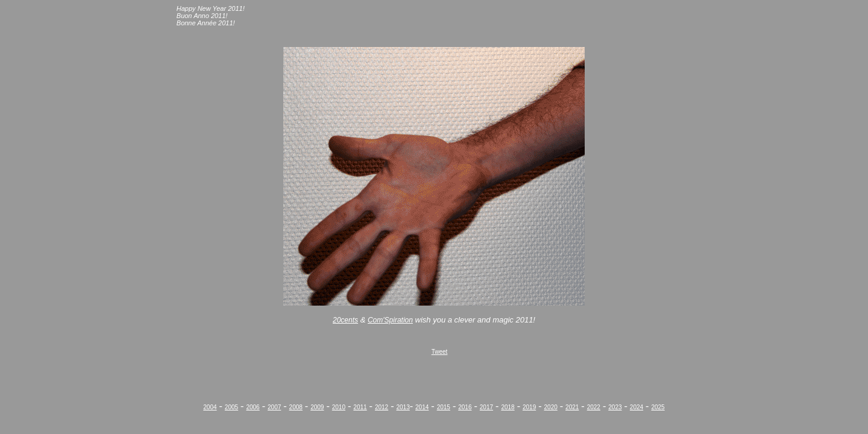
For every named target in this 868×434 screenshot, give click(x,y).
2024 (637, 407)
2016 (465, 407)
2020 (551, 407)
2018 (508, 407)
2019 (529, 407)
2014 (422, 407)
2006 (253, 407)
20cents (345, 320)
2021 (572, 407)
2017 (486, 407)
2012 (382, 407)
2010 (339, 407)
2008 (296, 407)
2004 (210, 407)
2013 (403, 407)
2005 (231, 407)
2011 (360, 407)
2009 (317, 407)
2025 (658, 407)
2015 (444, 407)
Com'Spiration (390, 320)
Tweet (440, 352)
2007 (274, 407)
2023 (615, 407)
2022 (594, 407)
